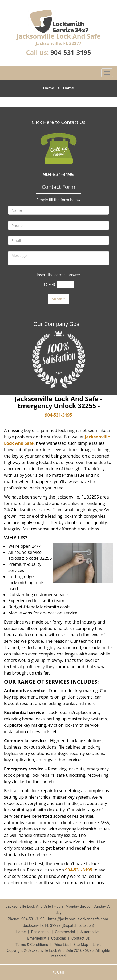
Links (97, 945)
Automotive (90, 932)
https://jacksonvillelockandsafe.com (78, 919)
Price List (61, 945)
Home (48, 88)
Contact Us (81, 938)
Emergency (36, 938)
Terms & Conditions (32, 945)
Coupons (59, 938)
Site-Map (81, 945)
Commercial (65, 932)
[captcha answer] (65, 285)
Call (58, 972)
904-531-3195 (71, 52)
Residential (40, 932)
